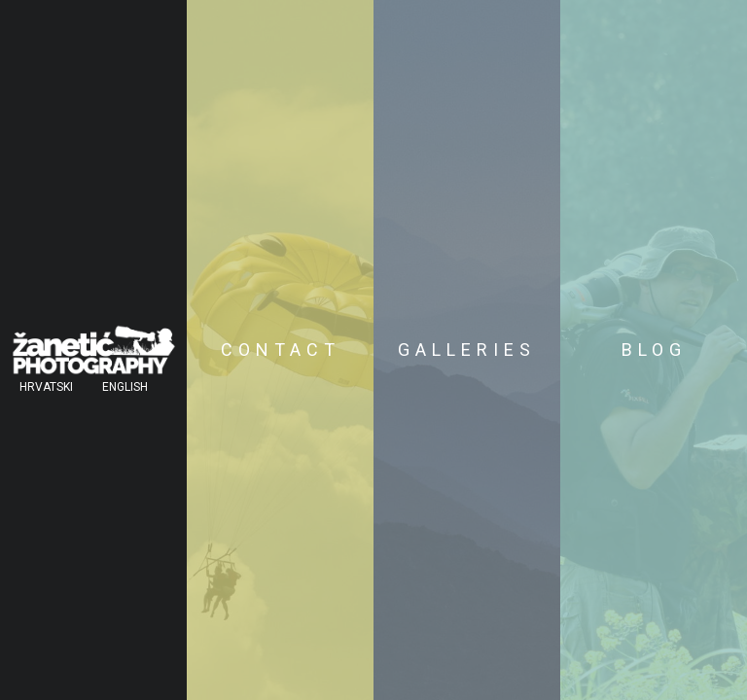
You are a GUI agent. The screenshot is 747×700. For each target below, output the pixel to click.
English (125, 387)
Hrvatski (46, 387)
